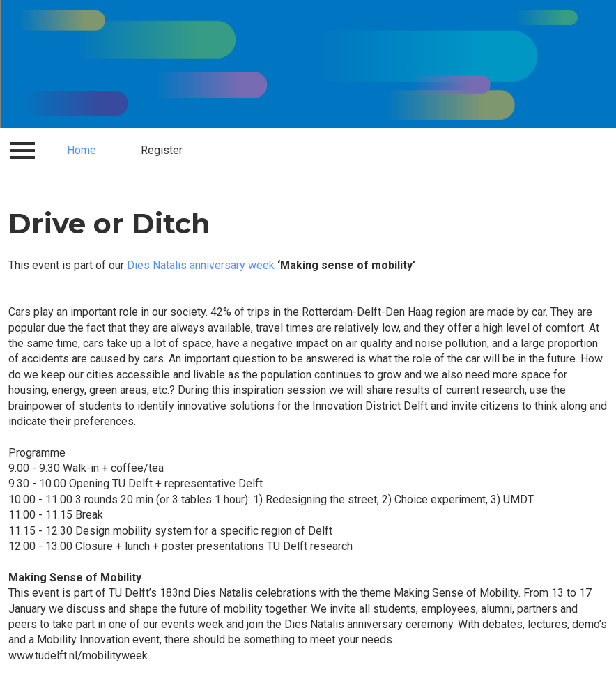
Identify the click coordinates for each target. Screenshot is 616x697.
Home (82, 150)
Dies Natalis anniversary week (201, 265)
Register (162, 150)
